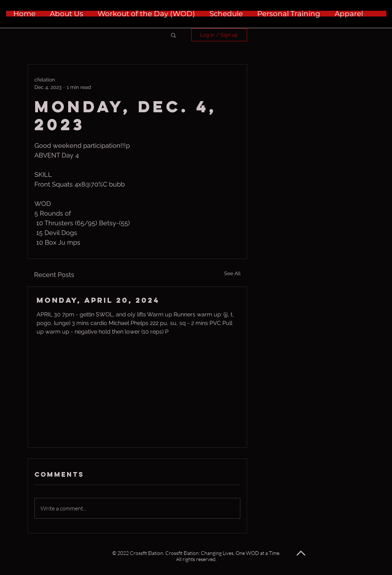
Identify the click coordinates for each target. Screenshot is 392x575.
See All (232, 273)
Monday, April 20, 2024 (98, 300)
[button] (173, 35)
